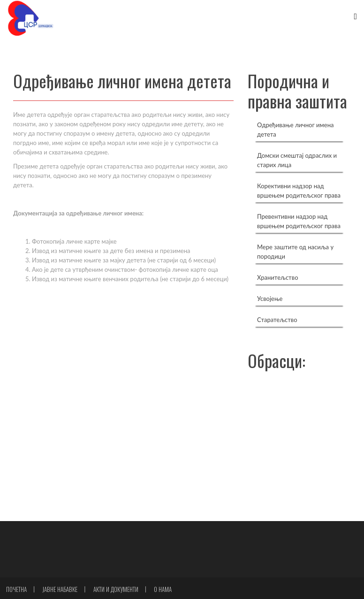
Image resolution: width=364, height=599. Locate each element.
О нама (163, 589)
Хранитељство (278, 277)
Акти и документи (116, 589)
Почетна (16, 589)
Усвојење (270, 299)
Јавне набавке (60, 589)
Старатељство (277, 320)
